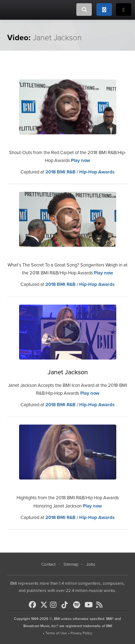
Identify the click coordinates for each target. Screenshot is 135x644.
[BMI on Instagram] (55, 605)
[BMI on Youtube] (90, 605)
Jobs (91, 564)
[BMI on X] (44, 603)
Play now (80, 161)
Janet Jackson (68, 372)
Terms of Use (56, 633)
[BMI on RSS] (101, 605)
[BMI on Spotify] (78, 605)
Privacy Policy (81, 633)
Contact (48, 564)
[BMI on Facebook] (34, 605)
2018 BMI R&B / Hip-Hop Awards (80, 172)
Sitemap (71, 564)
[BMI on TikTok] (67, 605)
